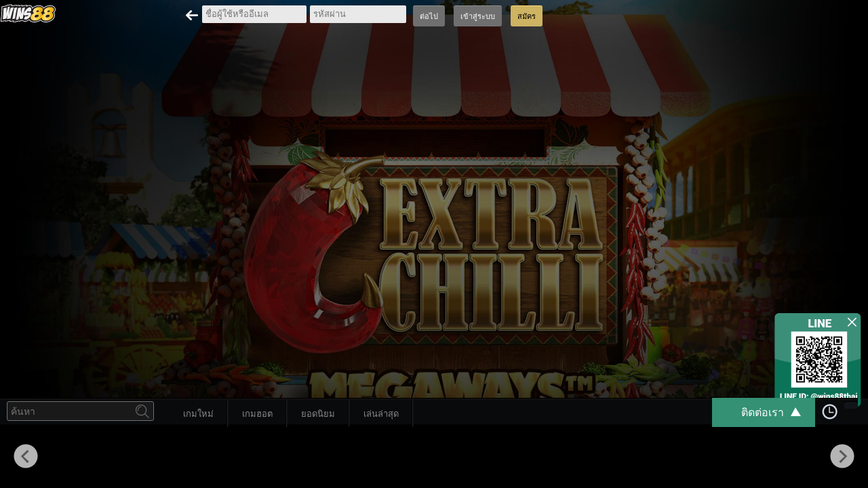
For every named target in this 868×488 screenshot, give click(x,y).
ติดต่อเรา (778, 412)
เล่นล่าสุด (381, 414)
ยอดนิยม (318, 414)
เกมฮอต (257, 414)
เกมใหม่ (198, 414)
